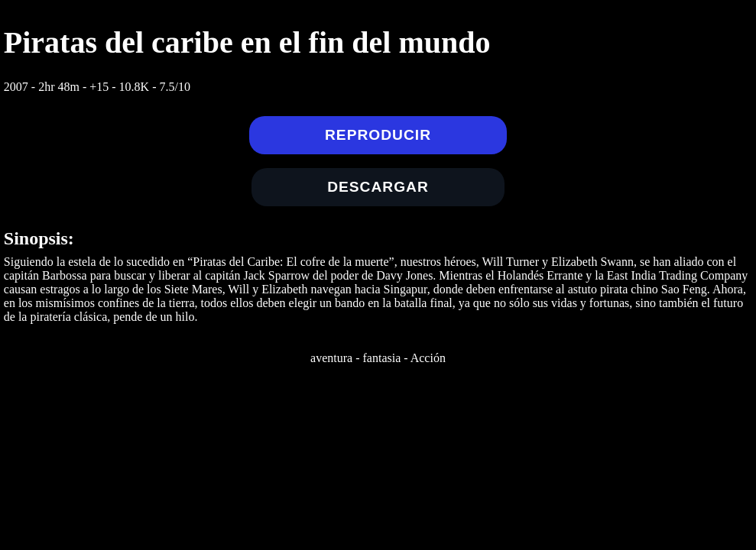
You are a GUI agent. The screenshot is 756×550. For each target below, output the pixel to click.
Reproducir (378, 135)
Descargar (378, 187)
